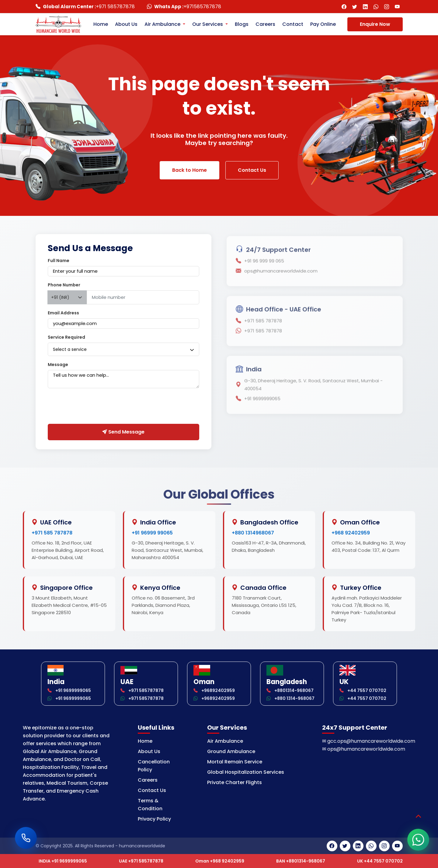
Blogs (242, 24)
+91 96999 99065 (152, 533)
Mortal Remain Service (235, 762)
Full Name (59, 261)
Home (101, 24)
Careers (265, 24)
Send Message (123, 432)
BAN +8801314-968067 (301, 861)
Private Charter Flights (235, 782)
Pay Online (323, 24)
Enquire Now (375, 24)
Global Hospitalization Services (246, 772)
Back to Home (189, 170)
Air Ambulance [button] (163, 24)
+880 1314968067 (253, 533)
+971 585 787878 (52, 533)
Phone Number (64, 285)
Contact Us (252, 170)
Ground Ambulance (231, 751)
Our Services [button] (208, 24)
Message (58, 365)
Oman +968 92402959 (220, 861)
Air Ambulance (225, 741)
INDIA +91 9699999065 (63, 861)
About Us (126, 24)
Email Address (63, 313)
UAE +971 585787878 (141, 861)
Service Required (66, 337)
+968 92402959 (351, 533)
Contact (293, 24)
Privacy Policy (154, 819)
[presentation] (94, 407)
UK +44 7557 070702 (380, 861)
